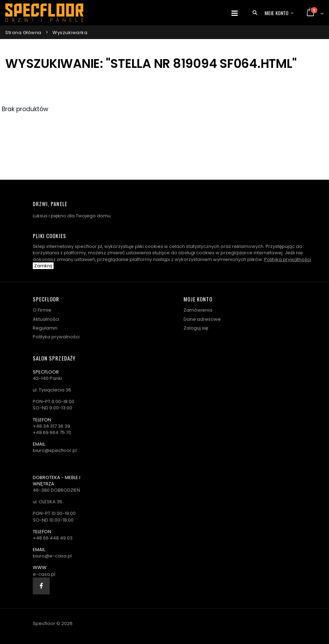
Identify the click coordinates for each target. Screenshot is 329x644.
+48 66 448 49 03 (53, 538)
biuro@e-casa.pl (52, 556)
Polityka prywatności (288, 259)
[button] (255, 13)
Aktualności (46, 319)
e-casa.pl (44, 574)
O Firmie (42, 310)
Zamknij (43, 266)
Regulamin (45, 328)
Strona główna (23, 33)
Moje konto (277, 13)
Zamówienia (198, 310)
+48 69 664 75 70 (52, 432)
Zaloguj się (196, 328)
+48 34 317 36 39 (51, 426)
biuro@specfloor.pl (55, 450)
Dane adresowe (202, 319)
